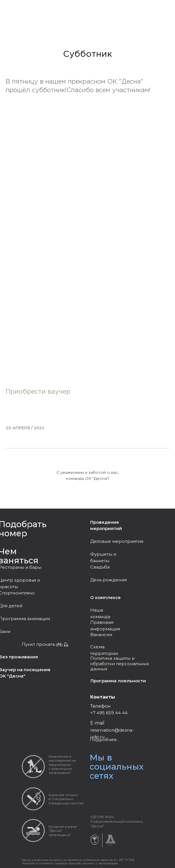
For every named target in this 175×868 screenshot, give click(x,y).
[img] (106, 792)
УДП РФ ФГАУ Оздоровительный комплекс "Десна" (117, 821)
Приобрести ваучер (38, 392)
